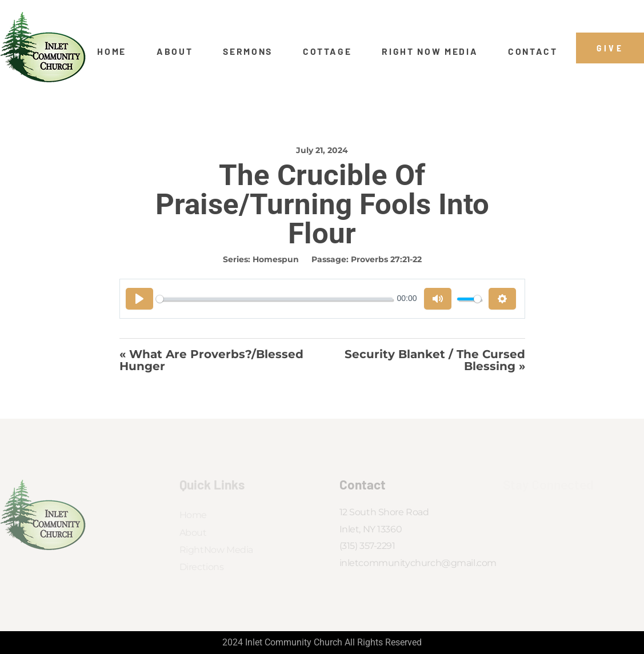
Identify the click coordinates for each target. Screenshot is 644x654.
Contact (533, 51)
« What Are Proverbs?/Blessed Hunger (211, 360)
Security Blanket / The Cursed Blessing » (435, 360)
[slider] (274, 299)
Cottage (327, 51)
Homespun (276, 259)
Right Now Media (430, 51)
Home (112, 51)
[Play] (139, 299)
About (175, 51)
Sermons (248, 51)
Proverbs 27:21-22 (386, 259)
